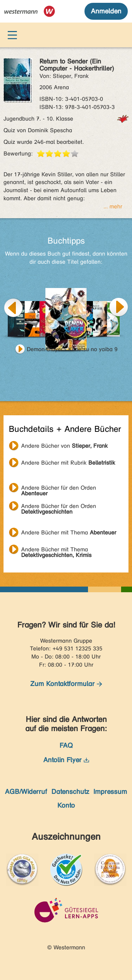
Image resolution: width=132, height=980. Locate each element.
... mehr (113, 206)
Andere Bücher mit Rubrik (68, 463)
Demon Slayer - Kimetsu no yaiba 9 (72, 349)
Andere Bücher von (64, 446)
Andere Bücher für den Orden (59, 489)
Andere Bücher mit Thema (69, 532)
